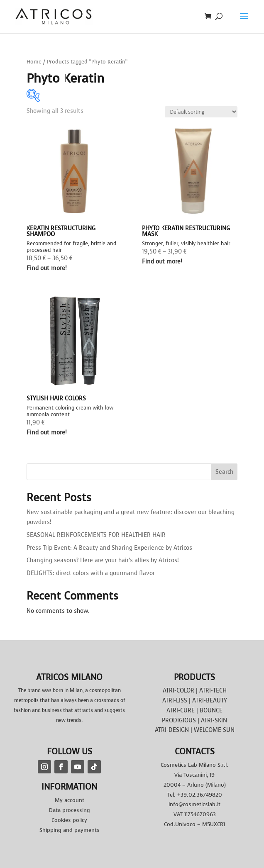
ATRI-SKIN (214, 720)
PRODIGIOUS (179, 720)
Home (34, 62)
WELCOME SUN (214, 730)
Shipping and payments (70, 830)
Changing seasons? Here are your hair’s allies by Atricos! (103, 560)
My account (70, 800)
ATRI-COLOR (178, 691)
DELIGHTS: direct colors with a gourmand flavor (91, 573)
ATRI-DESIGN (172, 730)
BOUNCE (211, 711)
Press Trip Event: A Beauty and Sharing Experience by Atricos (109, 548)
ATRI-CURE (181, 711)
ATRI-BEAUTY (210, 701)
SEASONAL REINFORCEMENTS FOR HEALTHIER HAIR (96, 535)
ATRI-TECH (213, 691)
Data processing (70, 810)
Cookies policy (69, 820)
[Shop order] (201, 112)
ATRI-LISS (175, 701)
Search (224, 472)
